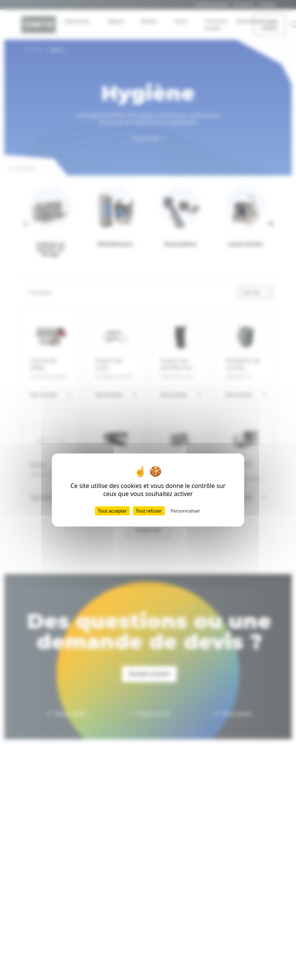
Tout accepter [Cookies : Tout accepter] (112, 511)
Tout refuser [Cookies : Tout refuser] (149, 511)
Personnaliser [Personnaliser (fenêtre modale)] (185, 511)
